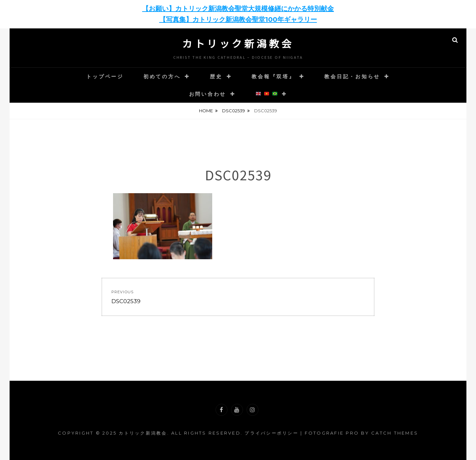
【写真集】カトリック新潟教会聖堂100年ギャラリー (238, 19)
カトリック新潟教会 (238, 43)
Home (206, 111)
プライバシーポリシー (272, 433)
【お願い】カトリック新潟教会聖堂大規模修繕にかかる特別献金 (238, 9)
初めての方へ (162, 76)
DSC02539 (234, 111)
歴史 (216, 76)
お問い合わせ (208, 94)
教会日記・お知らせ (352, 76)
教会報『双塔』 (273, 76)
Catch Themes (395, 433)
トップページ (105, 76)
